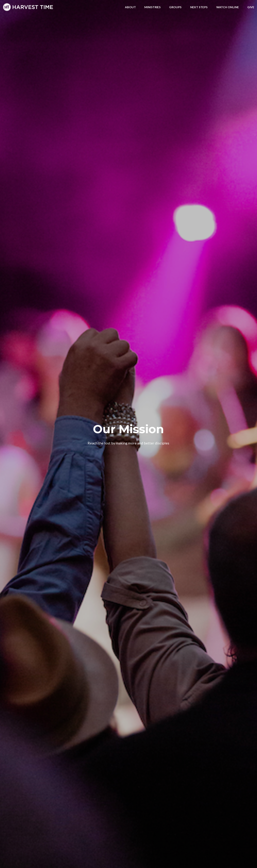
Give (251, 7)
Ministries (153, 7)
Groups (175, 7)
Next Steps (199, 7)
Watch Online (228, 7)
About (130, 7)
